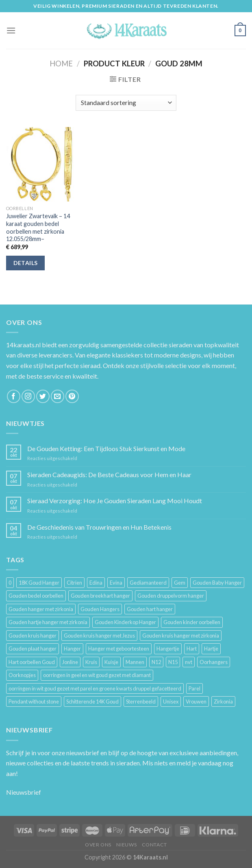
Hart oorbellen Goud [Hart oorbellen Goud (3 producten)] (32, 662)
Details (26, 263)
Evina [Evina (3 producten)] (116, 583)
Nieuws (126, 845)
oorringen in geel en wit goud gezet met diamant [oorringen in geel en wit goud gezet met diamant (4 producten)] (97, 675)
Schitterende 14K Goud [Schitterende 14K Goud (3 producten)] (92, 701)
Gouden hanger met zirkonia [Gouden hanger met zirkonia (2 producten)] (41, 609)
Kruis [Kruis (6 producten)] (91, 662)
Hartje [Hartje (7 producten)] (211, 649)
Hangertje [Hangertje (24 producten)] (168, 649)
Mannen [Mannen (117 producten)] (135, 662)
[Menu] (11, 30)
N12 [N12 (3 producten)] (156, 662)
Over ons (98, 845)
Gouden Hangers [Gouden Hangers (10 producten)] (100, 609)
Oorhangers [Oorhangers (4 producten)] (214, 662)
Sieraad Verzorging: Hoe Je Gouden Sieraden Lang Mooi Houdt (115, 501)
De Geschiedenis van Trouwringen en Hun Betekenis (99, 527)
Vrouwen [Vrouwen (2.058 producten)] (196, 701)
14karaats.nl (23, 345)
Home (61, 64)
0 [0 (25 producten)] (10, 583)
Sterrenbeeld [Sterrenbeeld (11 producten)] (141, 701)
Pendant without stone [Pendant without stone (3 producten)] (34, 701)
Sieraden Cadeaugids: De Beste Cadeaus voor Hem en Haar (109, 475)
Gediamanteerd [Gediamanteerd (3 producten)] (148, 583)
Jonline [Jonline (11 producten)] (70, 662)
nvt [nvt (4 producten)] (189, 662)
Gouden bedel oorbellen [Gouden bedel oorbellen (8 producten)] (36, 596)
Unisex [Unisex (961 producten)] (171, 701)
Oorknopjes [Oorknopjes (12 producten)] (22, 675)
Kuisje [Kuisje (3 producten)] (111, 662)
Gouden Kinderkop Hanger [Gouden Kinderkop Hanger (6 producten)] (125, 622)
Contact (154, 845)
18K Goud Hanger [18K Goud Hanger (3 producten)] (39, 583)
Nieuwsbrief (24, 792)
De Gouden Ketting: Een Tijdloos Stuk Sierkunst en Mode (106, 448)
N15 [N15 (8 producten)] (173, 662)
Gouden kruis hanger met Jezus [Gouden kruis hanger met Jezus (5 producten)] (99, 636)
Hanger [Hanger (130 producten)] (72, 649)
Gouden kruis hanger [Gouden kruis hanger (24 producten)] (33, 636)
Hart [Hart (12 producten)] (192, 649)
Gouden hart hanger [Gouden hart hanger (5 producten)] (150, 609)
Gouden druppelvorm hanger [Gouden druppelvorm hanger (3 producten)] (171, 596)
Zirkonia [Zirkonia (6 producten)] (223, 701)
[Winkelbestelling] (126, 103)
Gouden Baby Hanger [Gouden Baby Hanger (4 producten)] (217, 583)
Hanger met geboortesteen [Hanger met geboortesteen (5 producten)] (119, 649)
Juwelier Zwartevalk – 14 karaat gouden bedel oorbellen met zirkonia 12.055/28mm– (38, 227)
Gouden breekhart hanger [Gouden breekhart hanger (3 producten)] (100, 596)
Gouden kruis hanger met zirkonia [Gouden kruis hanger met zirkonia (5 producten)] (181, 636)
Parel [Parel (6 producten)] (194, 688)
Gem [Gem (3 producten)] (180, 583)
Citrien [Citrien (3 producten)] (74, 583)
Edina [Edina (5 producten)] (96, 583)
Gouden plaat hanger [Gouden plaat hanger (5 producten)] (33, 649)
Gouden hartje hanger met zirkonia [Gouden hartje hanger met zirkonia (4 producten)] (48, 622)
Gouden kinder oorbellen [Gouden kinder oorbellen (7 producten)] (192, 622)
